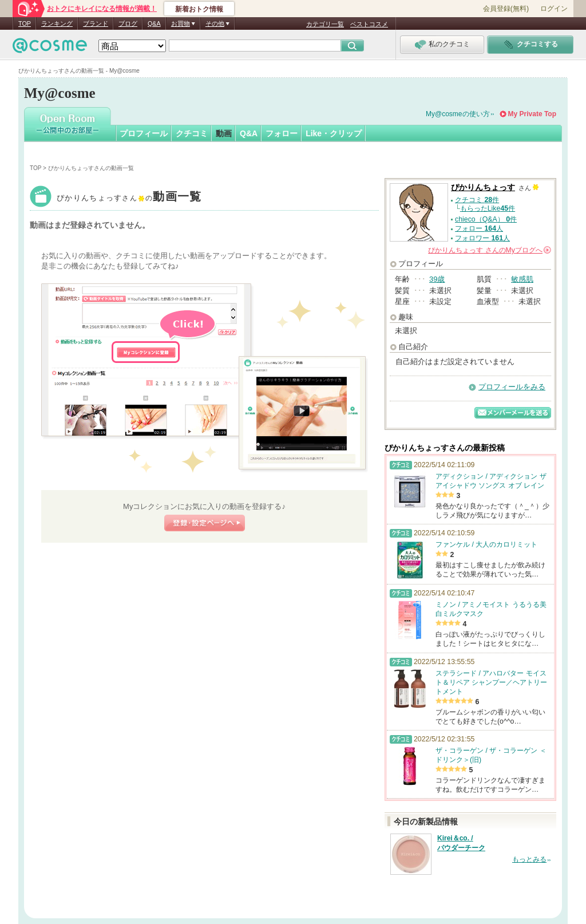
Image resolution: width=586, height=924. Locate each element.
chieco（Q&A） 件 (486, 219)
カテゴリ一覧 (325, 24)
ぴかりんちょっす (129, 198)
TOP (25, 23)
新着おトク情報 (199, 9)
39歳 (437, 279)
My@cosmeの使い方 (458, 114)
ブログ (128, 23)
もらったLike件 (488, 208)
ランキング (57, 23)
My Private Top (532, 114)
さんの (490, 250)
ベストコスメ (369, 24)
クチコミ (192, 133)
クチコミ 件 (477, 200)
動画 (224, 133)
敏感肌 (522, 279)
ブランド (96, 23)
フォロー (282, 133)
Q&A (154, 23)
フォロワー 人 (482, 238)
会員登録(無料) (506, 9)
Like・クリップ (334, 133)
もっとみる (529, 859)
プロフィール (144, 133)
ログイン (554, 9)
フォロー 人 (479, 228)
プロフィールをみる (512, 387)
